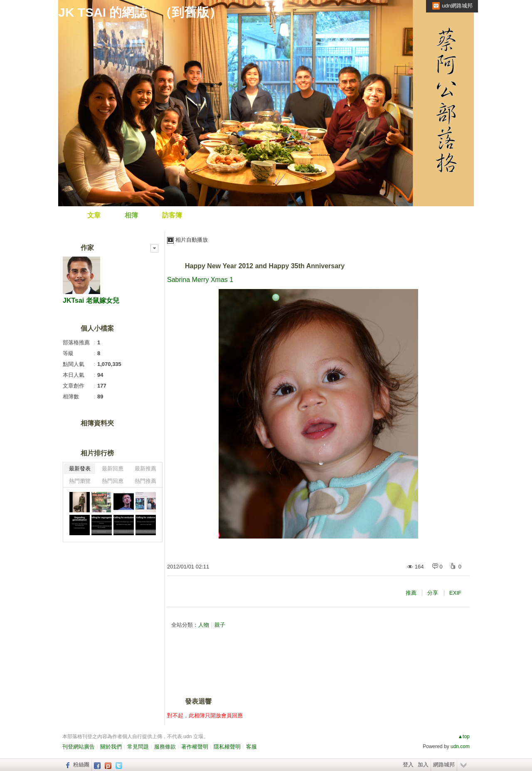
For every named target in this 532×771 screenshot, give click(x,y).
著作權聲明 (195, 747)
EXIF (455, 593)
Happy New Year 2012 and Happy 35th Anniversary (265, 266)
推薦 (411, 593)
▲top (464, 736)
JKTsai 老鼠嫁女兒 (91, 300)
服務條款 (165, 747)
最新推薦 (145, 468)
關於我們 (111, 747)
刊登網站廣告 (79, 747)
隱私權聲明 (227, 747)
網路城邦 (444, 765)
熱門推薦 (145, 481)
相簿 (131, 215)
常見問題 (138, 747)
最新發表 (80, 468)
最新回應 (113, 468)
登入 (408, 765)
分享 (433, 593)
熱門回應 (113, 481)
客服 (251, 747)
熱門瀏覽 (80, 481)
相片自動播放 (192, 240)
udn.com (460, 746)
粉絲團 (81, 765)
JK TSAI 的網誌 (102, 12)
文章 (94, 215)
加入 (423, 765)
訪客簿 (172, 215)
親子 (220, 625)
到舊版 (190, 12)
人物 (204, 625)
